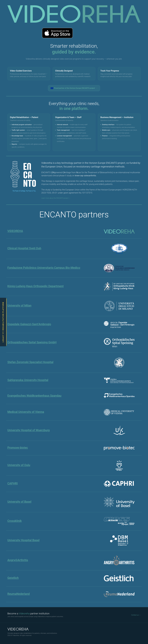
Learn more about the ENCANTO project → (56, 198)
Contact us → (136, 615)
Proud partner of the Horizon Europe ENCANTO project (74, 88)
